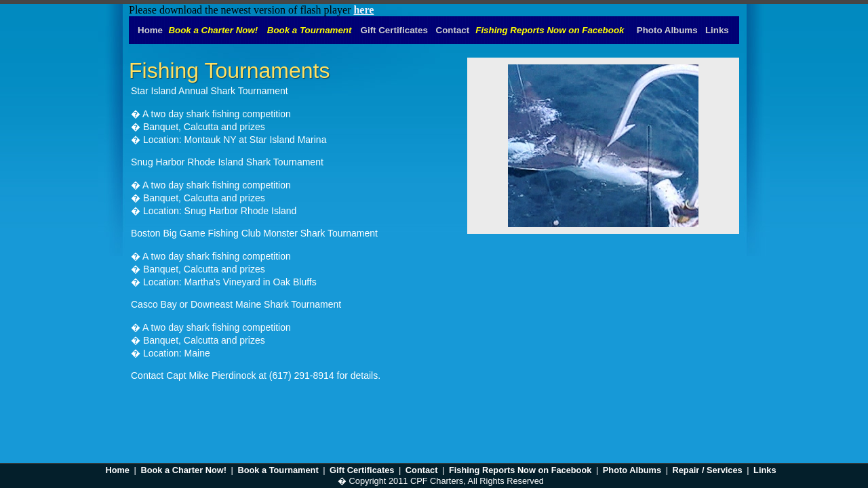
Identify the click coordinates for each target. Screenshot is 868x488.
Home (117, 470)
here (363, 10)
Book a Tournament (278, 470)
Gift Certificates (362, 470)
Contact (422, 470)
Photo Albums (632, 470)
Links (765, 470)
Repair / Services (708, 470)
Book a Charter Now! (183, 470)
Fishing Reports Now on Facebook (520, 470)
